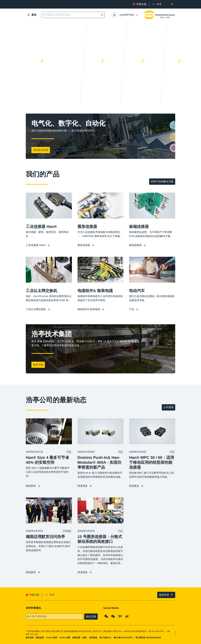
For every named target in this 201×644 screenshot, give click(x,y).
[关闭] (172, 4)
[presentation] (157, 4)
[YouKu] (120, 616)
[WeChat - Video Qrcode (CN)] (113, 616)
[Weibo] (127, 616)
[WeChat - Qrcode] (106, 616)
